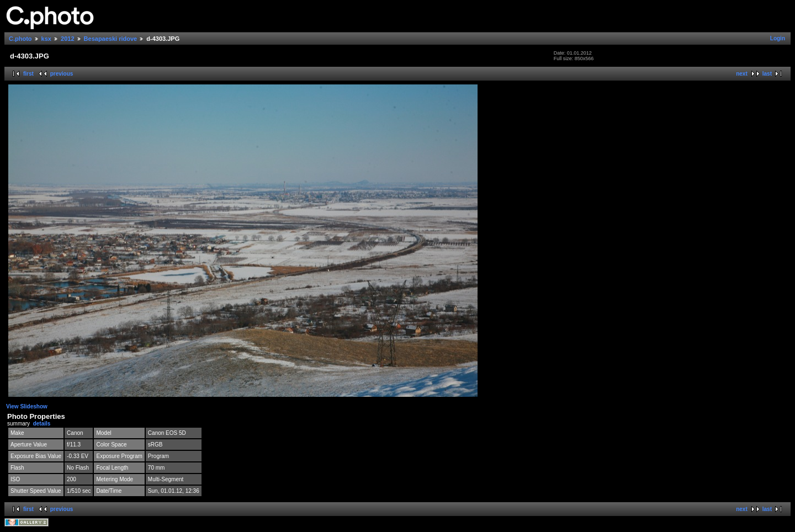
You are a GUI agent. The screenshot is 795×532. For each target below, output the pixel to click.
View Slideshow (27, 406)
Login (778, 38)
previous (62, 74)
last (767, 74)
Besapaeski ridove (111, 39)
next (742, 74)
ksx (46, 39)
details (42, 424)
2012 (67, 39)
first (28, 74)
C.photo (20, 39)
